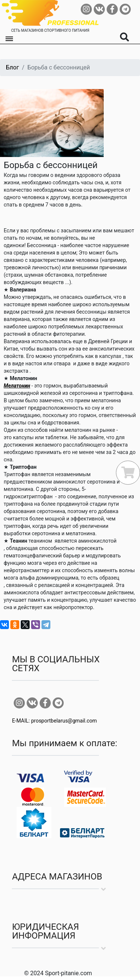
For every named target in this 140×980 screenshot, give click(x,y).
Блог (12, 67)
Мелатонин (17, 386)
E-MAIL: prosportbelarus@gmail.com (54, 721)
